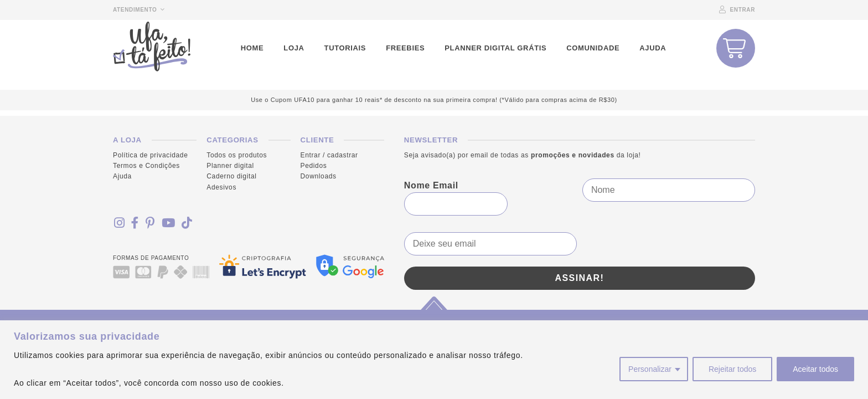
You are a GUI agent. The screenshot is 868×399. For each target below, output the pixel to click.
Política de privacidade (150, 155)
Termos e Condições (146, 166)
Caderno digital (231, 176)
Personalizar (650, 369)
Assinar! (579, 278)
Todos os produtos (237, 155)
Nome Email (431, 185)
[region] (434, 360)
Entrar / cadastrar (329, 155)
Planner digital (230, 166)
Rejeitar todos (732, 369)
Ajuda (122, 176)
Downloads (319, 176)
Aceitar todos (815, 369)
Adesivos (221, 187)
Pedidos (314, 166)
